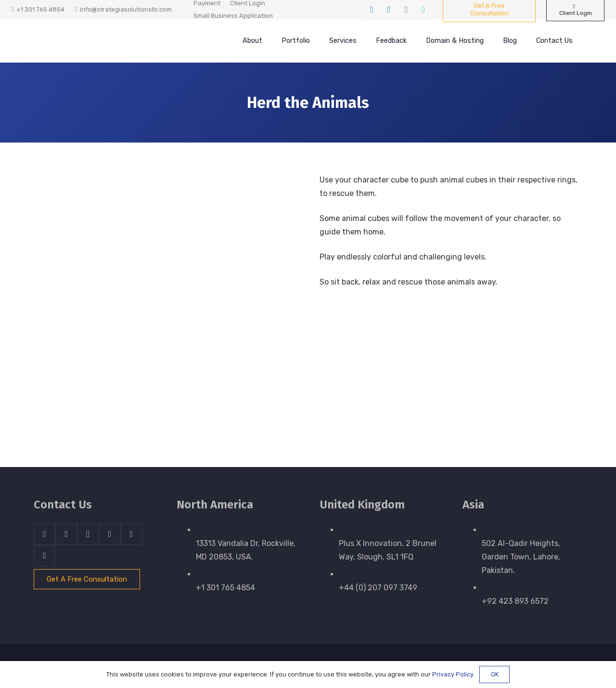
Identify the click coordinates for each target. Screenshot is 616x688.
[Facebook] (372, 10)
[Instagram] (406, 10)
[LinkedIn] (389, 10)
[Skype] (110, 534)
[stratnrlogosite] (99, 41)
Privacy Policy (453, 674)
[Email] (45, 556)
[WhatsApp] (423, 10)
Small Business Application (233, 16)
